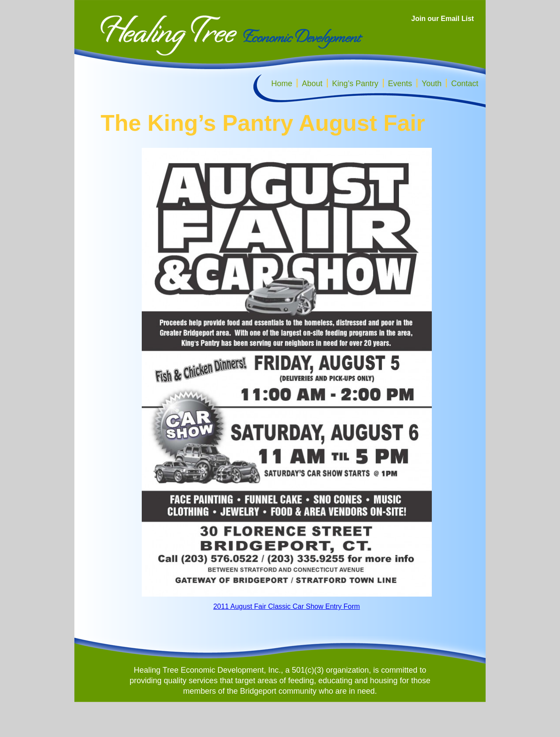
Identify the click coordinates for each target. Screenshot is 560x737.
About (312, 84)
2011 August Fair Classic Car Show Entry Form (286, 606)
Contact (465, 84)
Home (282, 84)
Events (400, 84)
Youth (432, 84)
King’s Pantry (355, 84)
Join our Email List (443, 19)
